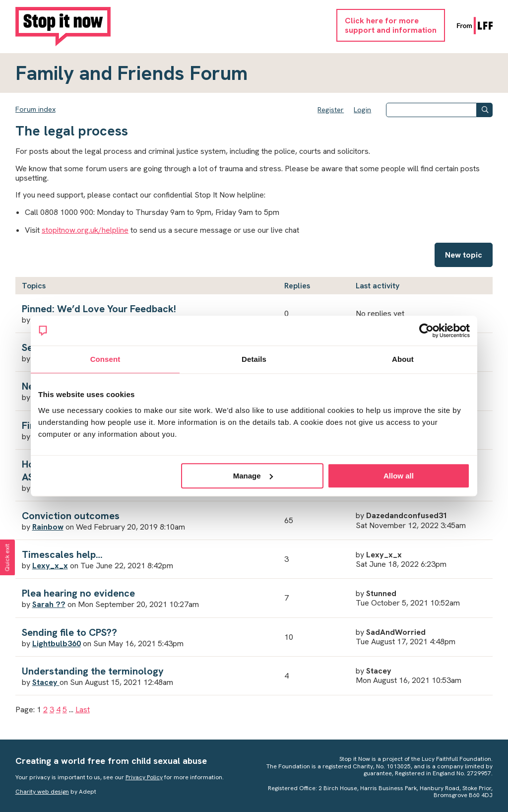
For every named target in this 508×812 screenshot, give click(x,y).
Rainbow (48, 527)
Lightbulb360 (57, 643)
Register (331, 110)
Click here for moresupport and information (391, 25)
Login (362, 110)
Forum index (35, 109)
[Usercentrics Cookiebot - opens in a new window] (426, 331)
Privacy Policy (144, 777)
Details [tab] (254, 359)
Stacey (46, 682)
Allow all (399, 476)
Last (83, 710)
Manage (253, 476)
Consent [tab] (105, 359)
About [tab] (403, 359)
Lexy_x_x (50, 566)
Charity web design (42, 792)
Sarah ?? (49, 604)
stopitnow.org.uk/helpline (85, 230)
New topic (464, 255)
